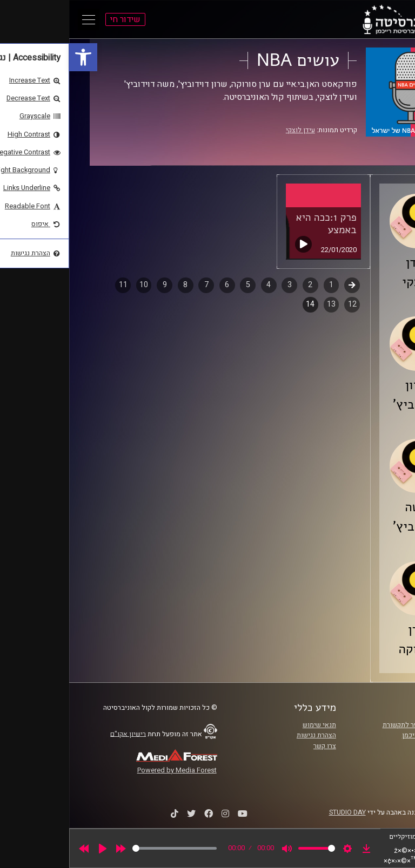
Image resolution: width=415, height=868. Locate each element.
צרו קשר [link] (256, 746)
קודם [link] (283, 285)
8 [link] (116, 285)
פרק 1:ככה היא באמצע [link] (257, 224)
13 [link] (262, 304)
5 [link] (179, 285)
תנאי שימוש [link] (250, 725)
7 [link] (137, 285)
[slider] (105, 848)
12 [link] (283, 304)
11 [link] (54, 285)
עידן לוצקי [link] (231, 130)
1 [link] (262, 285)
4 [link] (199, 285)
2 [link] (241, 285)
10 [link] (75, 285)
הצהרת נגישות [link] (247, 735)
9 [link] (96, 285)
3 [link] (220, 285)
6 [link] (158, 285)
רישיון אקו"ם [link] (59, 734)
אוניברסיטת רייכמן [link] (359, 735)
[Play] (34, 849)
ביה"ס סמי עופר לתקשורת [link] (350, 725)
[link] (14, 57)
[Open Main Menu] (19, 19)
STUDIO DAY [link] (278, 812)
